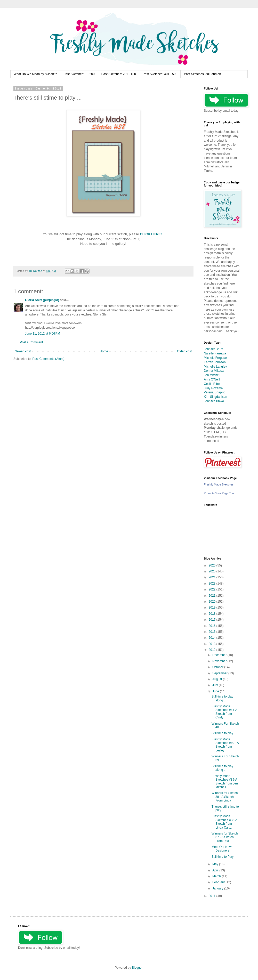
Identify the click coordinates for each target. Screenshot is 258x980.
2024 (213, 577)
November (220, 661)
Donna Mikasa (214, 371)
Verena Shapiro (215, 392)
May (216, 864)
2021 (213, 596)
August (218, 679)
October (218, 667)
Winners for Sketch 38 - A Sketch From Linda (225, 797)
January (218, 888)
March (217, 876)
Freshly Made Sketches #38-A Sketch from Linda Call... (224, 822)
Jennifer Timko (214, 401)
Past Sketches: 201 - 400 (119, 74)
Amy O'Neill (212, 379)
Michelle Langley (215, 367)
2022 (213, 589)
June (216, 691)
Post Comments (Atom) (48, 359)
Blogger (137, 968)
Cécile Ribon (213, 384)
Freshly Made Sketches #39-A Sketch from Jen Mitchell (225, 781)
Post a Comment (31, 342)
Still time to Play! (223, 857)
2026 (213, 565)
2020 (213, 602)
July (216, 685)
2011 (213, 896)
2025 (213, 571)
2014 (213, 638)
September (220, 673)
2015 (213, 632)
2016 (213, 626)
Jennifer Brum (213, 349)
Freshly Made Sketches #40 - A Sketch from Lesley (225, 745)
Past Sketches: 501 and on (202, 74)
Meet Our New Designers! (221, 849)
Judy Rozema (213, 388)
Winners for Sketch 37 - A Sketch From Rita (225, 837)
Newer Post (23, 351)
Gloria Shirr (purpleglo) (42, 300)
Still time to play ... (224, 733)
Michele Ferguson (216, 358)
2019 (213, 608)
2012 (213, 650)
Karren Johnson (215, 362)
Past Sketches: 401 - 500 (160, 74)
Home (104, 351)
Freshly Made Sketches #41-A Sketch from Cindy (224, 712)
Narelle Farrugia (215, 353)
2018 (213, 614)
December (220, 655)
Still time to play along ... (222, 698)
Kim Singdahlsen (215, 397)
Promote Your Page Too (219, 493)
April (216, 870)
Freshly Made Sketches (219, 484)
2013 (213, 644)
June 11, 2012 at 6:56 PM (43, 334)
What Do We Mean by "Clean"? (35, 74)
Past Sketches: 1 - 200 (79, 74)
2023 (213, 584)
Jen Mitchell (212, 375)
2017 (213, 620)
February (219, 882)
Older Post (184, 351)
